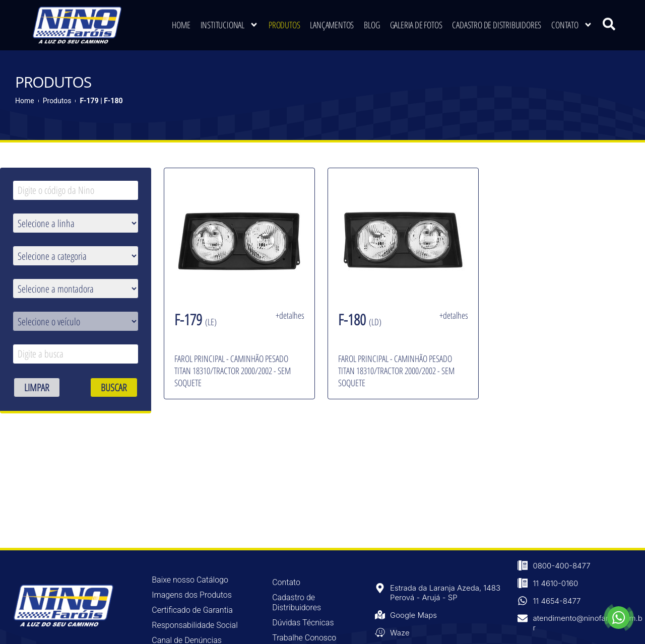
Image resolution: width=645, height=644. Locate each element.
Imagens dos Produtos (192, 594)
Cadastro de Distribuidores (497, 22)
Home (181, 22)
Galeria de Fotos (416, 22)
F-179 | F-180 (101, 100)
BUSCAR (114, 386)
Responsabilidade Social (195, 625)
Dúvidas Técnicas (303, 622)
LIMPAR (37, 386)
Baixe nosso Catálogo (190, 579)
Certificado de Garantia (192, 610)
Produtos (284, 22)
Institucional (230, 22)
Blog (372, 22)
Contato (572, 22)
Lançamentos (332, 22)
